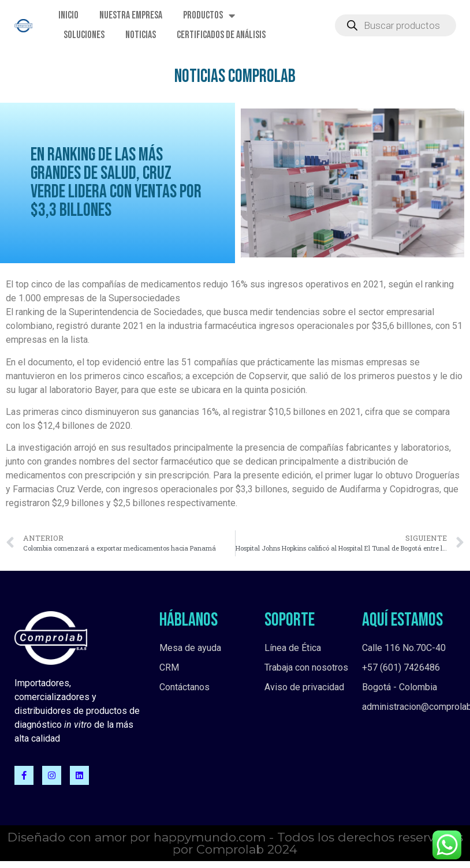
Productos (209, 16)
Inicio (68, 15)
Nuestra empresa (131, 15)
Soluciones (84, 35)
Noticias (141, 35)
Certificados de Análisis (221, 35)
